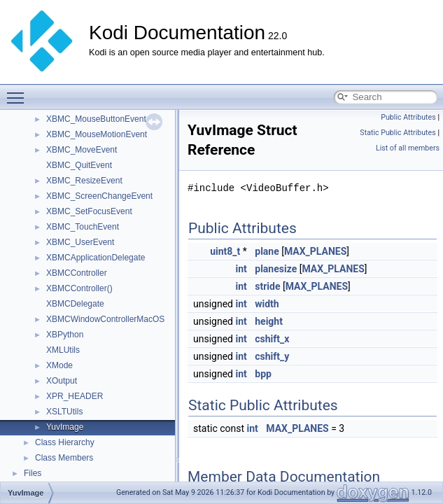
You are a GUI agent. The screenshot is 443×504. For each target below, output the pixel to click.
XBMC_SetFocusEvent (89, 211)
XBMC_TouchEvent (83, 227)
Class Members (64, 458)
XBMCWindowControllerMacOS (105, 319)
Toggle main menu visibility (19, 92)
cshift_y (272, 356)
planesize (276, 269)
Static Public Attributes (398, 133)
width (267, 304)
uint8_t (225, 251)
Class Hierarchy (65, 442)
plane (267, 251)
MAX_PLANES (315, 251)
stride (267, 286)
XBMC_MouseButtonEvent (96, 119)
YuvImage (65, 427)
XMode (59, 365)
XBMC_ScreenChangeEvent (99, 196)
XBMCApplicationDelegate (96, 258)
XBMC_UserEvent (80, 242)
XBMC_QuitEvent (79, 165)
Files (33, 473)
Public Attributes (408, 117)
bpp (263, 374)
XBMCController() (79, 288)
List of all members (408, 148)
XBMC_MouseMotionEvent (97, 134)
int (241, 269)
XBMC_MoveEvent (82, 150)
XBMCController (77, 273)
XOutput (62, 381)
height (269, 321)
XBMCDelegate (75, 304)
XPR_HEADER (75, 396)
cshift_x (272, 339)
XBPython (65, 335)
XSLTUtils (64, 412)
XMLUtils (63, 350)
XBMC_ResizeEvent (84, 181)
